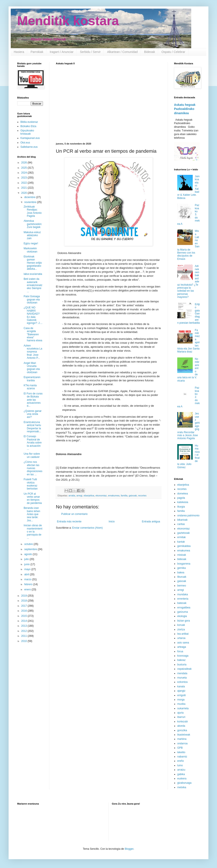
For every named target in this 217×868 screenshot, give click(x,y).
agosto (28, 554)
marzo (28, 579)
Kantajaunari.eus (30, 138)
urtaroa (181, 638)
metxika (182, 787)
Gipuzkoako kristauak (27, 132)
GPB (180, 748)
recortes (142, 496)
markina (182, 739)
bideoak (182, 559)
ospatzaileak (184, 669)
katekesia (183, 502)
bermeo (182, 586)
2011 (24, 636)
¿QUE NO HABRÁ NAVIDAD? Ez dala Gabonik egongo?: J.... (33, 315)
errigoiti (181, 695)
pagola (181, 498)
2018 (24, 601)
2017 (24, 606)
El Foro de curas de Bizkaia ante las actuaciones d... (33, 400)
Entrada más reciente (69, 522)
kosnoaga (183, 656)
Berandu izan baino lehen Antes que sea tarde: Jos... (32, 514)
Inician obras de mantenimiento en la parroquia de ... (33, 532)
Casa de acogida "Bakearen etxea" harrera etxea (33, 334)
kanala (181, 686)
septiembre (31, 549)
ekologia (182, 616)
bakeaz (181, 660)
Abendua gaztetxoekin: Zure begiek (33, 224)
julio (27, 559)
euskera (182, 779)
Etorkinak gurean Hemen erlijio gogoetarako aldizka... (33, 263)
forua (180, 651)
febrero (29, 584)
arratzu (181, 770)
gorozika (182, 730)
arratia (72, 496)
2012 (24, 631)
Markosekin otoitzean (31, 250)
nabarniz (182, 757)
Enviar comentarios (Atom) (87, 528)
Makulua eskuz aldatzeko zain (32, 235)
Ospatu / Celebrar (173, 52)
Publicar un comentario (74, 514)
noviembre (31, 202)
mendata (182, 673)
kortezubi (183, 722)
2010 (24, 641)
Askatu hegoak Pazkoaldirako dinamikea (185, 109)
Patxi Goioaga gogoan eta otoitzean (32, 299)
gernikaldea (184, 546)
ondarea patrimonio (188, 516)
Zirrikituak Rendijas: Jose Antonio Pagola (33, 211)
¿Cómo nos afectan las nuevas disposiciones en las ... (33, 468)
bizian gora (184, 621)
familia (124, 496)
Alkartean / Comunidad (122, 52)
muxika (181, 704)
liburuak (182, 577)
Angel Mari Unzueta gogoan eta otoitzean (32, 368)
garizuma (183, 612)
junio (27, 564)
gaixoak (133, 496)
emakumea (114, 496)
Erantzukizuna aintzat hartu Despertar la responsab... (32, 427)
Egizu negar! (31, 243)
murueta (182, 678)
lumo (180, 765)
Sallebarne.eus (29, 147)
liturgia (181, 507)
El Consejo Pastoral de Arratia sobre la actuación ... (33, 443)
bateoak (182, 603)
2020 (24, 193)
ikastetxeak (184, 735)
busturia (182, 665)
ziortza (181, 629)
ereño (181, 761)
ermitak (181, 537)
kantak (181, 542)
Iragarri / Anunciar (62, 52)
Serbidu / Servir (90, 52)
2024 (24, 173)
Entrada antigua (151, 522)
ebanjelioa (89, 496)
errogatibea (184, 608)
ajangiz (181, 691)
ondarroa (182, 743)
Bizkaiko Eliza (28, 126)
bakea (181, 573)
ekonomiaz (101, 496)
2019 (24, 596)
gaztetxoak (183, 533)
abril (27, 574)
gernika (181, 568)
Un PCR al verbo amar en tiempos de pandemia (33, 498)
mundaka (183, 594)
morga (181, 700)
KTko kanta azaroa (30, 387)
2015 (24, 616)
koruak (181, 625)
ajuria (180, 713)
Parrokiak (37, 52)
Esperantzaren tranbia (32, 379)
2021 (24, 188)
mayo (28, 569)
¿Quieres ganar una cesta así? (33, 414)
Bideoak (150, 52)
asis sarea (183, 643)
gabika (181, 774)
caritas (181, 524)
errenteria (183, 599)
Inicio (112, 522)
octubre (29, 544)
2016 (24, 611)
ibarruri (181, 717)
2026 (24, 163)
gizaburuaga (184, 783)
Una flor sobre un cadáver (32, 455)
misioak (182, 555)
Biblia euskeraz (29, 122)
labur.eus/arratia (33, 274)
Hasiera (19, 52)
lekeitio (181, 752)
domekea (183, 494)
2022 (24, 183)
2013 (24, 626)
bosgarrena (184, 564)
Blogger (129, 849)
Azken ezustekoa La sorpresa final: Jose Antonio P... (33, 352)
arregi (79, 496)
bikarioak (182, 520)
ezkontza (182, 682)
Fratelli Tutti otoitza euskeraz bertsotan (31, 484)
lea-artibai (183, 634)
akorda (181, 726)
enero (28, 589)
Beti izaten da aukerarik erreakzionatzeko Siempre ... (33, 285)
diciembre (30, 197)
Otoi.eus (25, 143)
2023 (24, 178)
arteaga (182, 647)
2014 (24, 621)
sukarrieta (183, 708)
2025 (24, 168)
